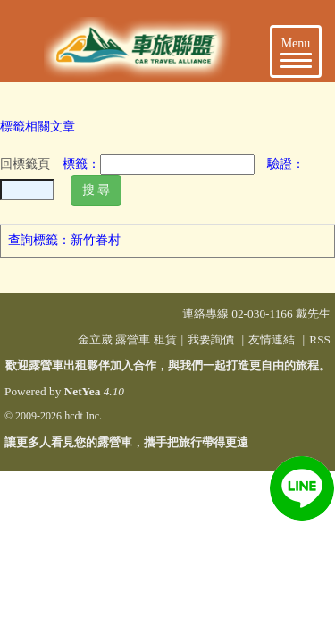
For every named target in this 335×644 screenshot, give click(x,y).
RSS (320, 339)
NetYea (83, 391)
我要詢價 (211, 339)
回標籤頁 (25, 164)
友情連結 (272, 339)
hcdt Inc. (83, 416)
